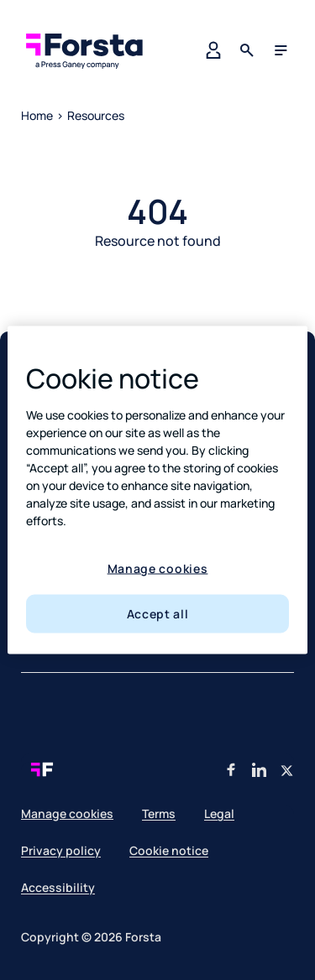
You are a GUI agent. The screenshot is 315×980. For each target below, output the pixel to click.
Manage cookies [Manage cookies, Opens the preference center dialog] (158, 568)
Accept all (158, 614)
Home (37, 115)
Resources (96, 115)
